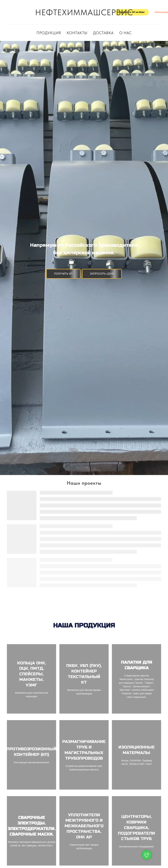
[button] (63, 274)
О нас (126, 33)
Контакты (77, 33)
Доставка (103, 33)
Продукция (49, 33)
